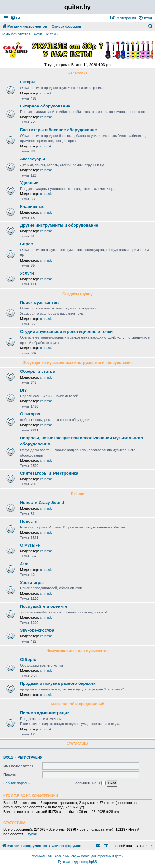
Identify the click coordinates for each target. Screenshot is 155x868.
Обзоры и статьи (38, 371)
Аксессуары (32, 159)
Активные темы (46, 34)
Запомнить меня (89, 783)
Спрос (26, 244)
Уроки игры (32, 583)
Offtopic (28, 660)
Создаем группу (77, 294)
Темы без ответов (16, 34)
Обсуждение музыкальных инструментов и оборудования (77, 363)
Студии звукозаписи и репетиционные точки (66, 331)
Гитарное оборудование (45, 106)
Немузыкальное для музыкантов (77, 651)
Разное (78, 494)
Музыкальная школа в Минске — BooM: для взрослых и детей (77, 856)
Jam (24, 564)
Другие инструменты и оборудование (59, 225)
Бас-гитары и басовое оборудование (58, 130)
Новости (29, 521)
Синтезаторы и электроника (49, 473)
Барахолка (77, 73)
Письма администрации (45, 713)
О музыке (30, 545)
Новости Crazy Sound (42, 503)
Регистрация (30, 757)
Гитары (28, 82)
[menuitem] (17, 18)
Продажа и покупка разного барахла (58, 683)
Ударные (29, 183)
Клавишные (32, 207)
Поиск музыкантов (39, 303)
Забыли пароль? (17, 783)
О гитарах (30, 414)
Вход (8, 757)
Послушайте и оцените (44, 606)
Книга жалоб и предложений (77, 704)
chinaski (46, 93)
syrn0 (32, 834)
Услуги (27, 273)
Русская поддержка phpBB (77, 862)
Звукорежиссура (37, 630)
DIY (23, 390)
